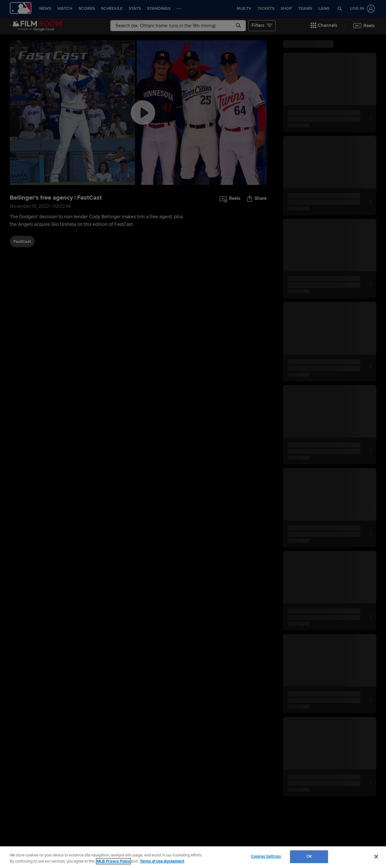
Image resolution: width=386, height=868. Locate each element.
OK (309, 856)
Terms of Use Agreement (162, 861)
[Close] (376, 856)
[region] (193, 857)
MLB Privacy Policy (113, 861)
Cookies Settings (266, 856)
